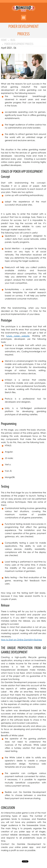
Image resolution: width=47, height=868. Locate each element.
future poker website (18, 336)
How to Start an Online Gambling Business (21, 640)
